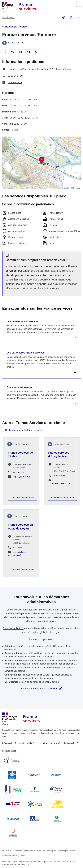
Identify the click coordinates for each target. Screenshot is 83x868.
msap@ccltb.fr (15, 83)
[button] (42, 160)
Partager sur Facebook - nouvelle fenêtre (5, 52)
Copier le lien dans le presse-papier (36, 52)
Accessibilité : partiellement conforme (27, 851)
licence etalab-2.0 (20, 864)
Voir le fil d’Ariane (9, 17)
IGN (74, 188)
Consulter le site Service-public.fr (39, 689)
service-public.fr (27, 743)
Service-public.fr (48, 610)
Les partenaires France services (26, 353)
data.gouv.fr (69, 743)
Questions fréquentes (19, 387)
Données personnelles (66, 851)
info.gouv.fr (8, 743)
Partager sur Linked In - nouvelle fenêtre (20, 52)
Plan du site (7, 851)
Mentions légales (50, 851)
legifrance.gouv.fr (49, 743)
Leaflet (67, 188)
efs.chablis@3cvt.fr (22, 477)
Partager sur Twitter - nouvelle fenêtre (13, 52)
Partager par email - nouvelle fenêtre (28, 52)
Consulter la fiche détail (22, 498)
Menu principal (79, 4)
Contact (22, 856)
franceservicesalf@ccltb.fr (62, 483)
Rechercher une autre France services (24, 430)
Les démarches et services (22, 321)
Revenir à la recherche (16, 27)
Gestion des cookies (10, 856)
